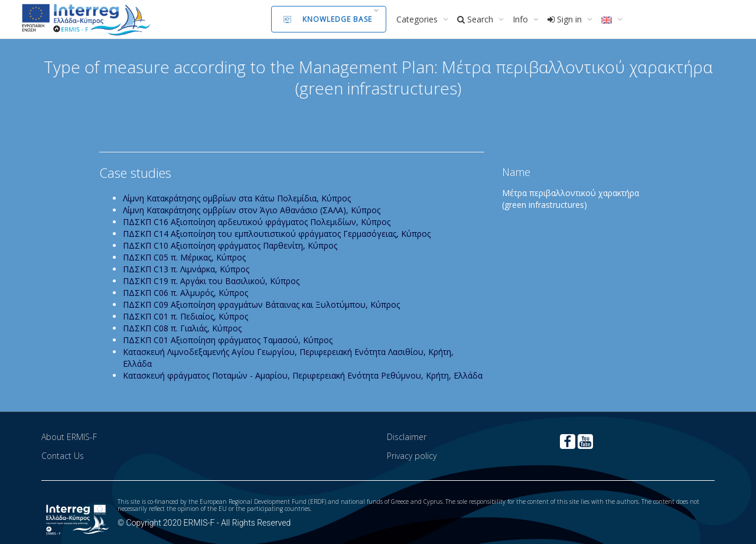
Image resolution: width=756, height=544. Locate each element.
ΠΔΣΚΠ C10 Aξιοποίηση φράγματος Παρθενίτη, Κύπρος (230, 245)
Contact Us (63, 456)
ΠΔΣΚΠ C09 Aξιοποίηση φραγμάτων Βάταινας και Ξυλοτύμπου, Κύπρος (261, 304)
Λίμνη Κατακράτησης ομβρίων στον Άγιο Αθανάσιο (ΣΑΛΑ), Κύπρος (252, 210)
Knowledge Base (328, 19)
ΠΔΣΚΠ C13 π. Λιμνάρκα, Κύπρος (186, 269)
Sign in (566, 19)
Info (522, 19)
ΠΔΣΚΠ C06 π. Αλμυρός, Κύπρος (185, 293)
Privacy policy (412, 456)
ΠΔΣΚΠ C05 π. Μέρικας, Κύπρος (184, 257)
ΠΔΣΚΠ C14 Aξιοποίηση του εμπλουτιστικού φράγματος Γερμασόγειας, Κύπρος (277, 234)
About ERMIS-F (69, 437)
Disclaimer (407, 437)
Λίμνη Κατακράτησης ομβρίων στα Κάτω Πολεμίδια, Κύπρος (237, 198)
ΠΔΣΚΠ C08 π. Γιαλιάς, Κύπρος (182, 328)
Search (476, 19)
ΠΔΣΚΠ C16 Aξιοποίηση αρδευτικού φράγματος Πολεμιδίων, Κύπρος (257, 222)
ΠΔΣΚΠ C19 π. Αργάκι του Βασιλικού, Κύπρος (211, 281)
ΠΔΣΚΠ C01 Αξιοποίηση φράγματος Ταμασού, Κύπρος (228, 340)
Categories (418, 19)
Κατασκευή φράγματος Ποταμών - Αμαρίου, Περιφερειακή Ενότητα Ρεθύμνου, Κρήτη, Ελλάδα (303, 375)
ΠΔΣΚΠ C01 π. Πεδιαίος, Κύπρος (185, 316)
